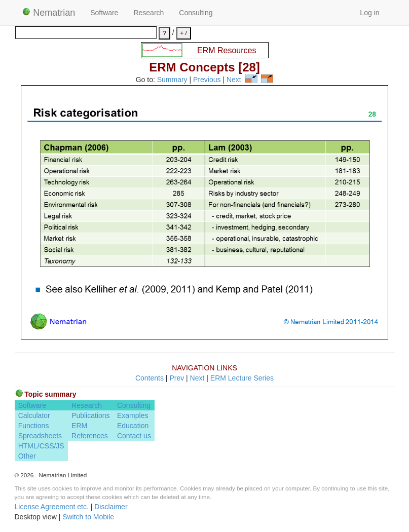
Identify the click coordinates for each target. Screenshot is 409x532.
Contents (150, 378)
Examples (133, 415)
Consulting (196, 13)
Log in (369, 13)
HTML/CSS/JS (41, 446)
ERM (79, 426)
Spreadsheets (40, 436)
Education (133, 426)
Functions (34, 426)
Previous (207, 80)
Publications (91, 415)
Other (27, 456)
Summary (172, 80)
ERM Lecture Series (242, 378)
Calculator (34, 415)
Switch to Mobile (88, 517)
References (90, 436)
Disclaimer (111, 507)
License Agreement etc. (52, 507)
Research (148, 13)
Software (104, 13)
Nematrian (49, 13)
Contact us (134, 436)
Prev (177, 378)
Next (234, 80)
